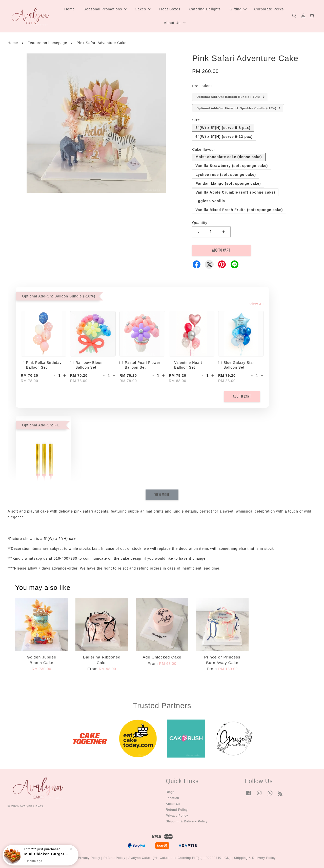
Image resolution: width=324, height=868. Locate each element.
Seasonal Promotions (105, 9)
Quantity (200, 223)
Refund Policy (177, 810)
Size (196, 120)
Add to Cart (242, 396)
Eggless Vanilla (210, 201)
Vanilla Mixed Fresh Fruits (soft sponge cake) (239, 210)
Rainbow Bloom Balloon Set (87, 365)
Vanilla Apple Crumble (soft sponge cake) (235, 192)
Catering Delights (205, 9)
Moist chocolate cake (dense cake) (229, 157)
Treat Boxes (170, 9)
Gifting (238, 9)
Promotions (202, 86)
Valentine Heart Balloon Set (185, 365)
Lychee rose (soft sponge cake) (226, 175)
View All (257, 304)
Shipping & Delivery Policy (187, 821)
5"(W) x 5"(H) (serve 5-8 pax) (223, 128)
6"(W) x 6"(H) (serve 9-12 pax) (224, 137)
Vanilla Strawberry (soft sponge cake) (232, 166)
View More (162, 495)
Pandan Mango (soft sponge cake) (228, 183)
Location (173, 798)
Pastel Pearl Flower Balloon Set (140, 365)
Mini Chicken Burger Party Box (47, 854)
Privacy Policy (177, 816)
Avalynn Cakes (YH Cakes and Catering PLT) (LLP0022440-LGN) (180, 858)
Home (69, 9)
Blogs (170, 792)
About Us (175, 23)
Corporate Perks (269, 9)
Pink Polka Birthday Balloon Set (41, 365)
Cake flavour (204, 149)
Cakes (143, 9)
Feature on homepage (47, 43)
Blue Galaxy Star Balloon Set (236, 365)
